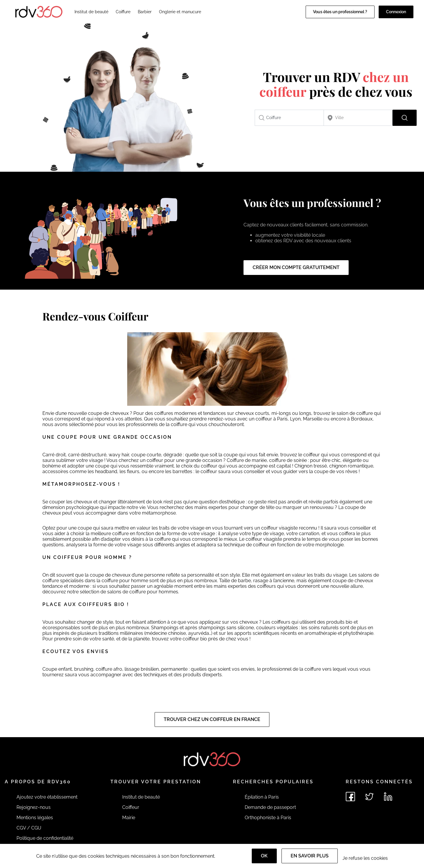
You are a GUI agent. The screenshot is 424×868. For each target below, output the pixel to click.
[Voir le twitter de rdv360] (369, 797)
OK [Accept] (264, 856)
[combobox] (289, 118)
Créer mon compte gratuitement (296, 267)
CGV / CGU (29, 828)
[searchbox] (289, 118)
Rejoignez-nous (34, 807)
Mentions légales (35, 818)
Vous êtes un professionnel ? (340, 12)
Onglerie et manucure (180, 12)
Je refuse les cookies (365, 858)
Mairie (129, 818)
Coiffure (123, 12)
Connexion (396, 12)
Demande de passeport (270, 807)
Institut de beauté (91, 12)
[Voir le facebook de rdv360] (350, 797)
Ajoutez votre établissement (47, 797)
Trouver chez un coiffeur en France (212, 719)
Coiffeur (131, 807)
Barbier (145, 12)
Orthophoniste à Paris (268, 818)
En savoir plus (310, 856)
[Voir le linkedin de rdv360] (388, 797)
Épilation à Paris (262, 797)
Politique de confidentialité (45, 838)
